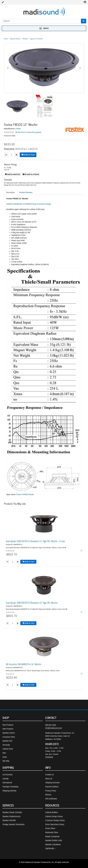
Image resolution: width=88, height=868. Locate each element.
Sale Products (8, 729)
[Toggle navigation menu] (44, 28)
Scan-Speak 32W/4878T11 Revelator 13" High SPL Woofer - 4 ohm (35, 541)
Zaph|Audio (50, 848)
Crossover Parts (9, 737)
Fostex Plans (50, 828)
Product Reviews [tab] (26, 192)
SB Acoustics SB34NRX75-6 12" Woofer (23, 664)
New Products (8, 725)
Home (6, 39)
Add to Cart (28, 155)
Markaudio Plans (52, 832)
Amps (5, 757)
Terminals (6, 745)
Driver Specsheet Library (55, 824)
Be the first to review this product (28, 132)
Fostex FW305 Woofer (25, 494)
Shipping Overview (52, 782)
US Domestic (8, 774)
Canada (5, 779)
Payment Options (52, 787)
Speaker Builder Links (54, 840)
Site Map (6, 761)
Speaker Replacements (11, 816)
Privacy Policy (51, 791)
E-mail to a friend (31, 174)
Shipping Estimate (9, 791)
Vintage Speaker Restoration (13, 824)
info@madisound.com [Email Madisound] (54, 728)
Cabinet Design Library (54, 816)
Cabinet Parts (8, 749)
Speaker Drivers (15, 39)
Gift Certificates (51, 799)
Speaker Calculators (53, 844)
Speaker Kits (7, 741)
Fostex (18, 129)
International (7, 782)
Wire (4, 753)
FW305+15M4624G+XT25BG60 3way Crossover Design (29, 204)
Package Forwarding (10, 787)
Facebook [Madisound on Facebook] (49, 757)
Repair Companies (52, 836)
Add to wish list (13, 174)
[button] (8, 68)
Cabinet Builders (52, 812)
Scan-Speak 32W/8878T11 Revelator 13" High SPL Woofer (32, 603)
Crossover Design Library (55, 820)
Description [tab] (10, 192)
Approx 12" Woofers (37, 39)
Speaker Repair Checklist (12, 812)
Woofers (25, 39)
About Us (49, 779)
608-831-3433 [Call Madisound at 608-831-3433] (51, 725)
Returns (48, 795)
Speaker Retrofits (9, 820)
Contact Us (49, 774)
